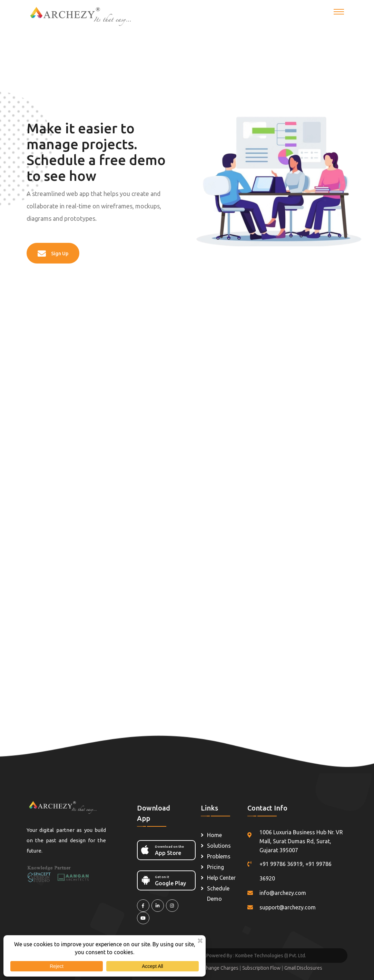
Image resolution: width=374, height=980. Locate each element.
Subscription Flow (262, 968)
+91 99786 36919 (281, 864)
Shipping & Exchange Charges (207, 968)
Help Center (221, 878)
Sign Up (53, 254)
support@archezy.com (288, 907)
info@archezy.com (283, 893)
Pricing (215, 867)
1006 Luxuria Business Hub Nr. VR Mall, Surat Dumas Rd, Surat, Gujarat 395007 (301, 841)
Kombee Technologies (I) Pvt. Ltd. (271, 956)
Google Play (164, 880)
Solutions (219, 846)
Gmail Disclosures (303, 968)
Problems (219, 856)
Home (214, 835)
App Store (164, 850)
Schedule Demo (218, 894)
